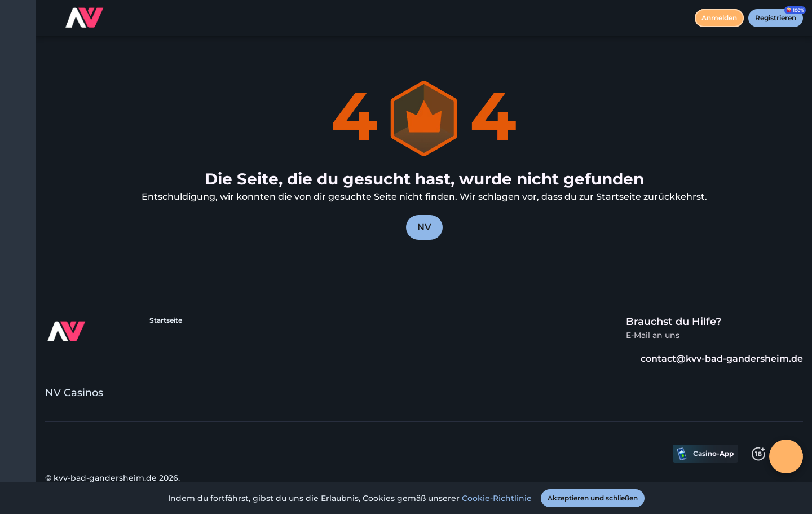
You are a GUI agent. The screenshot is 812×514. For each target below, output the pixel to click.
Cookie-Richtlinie (497, 498)
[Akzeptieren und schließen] (593, 498)
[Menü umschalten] (18, 18)
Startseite (166, 320)
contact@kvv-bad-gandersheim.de (714, 359)
